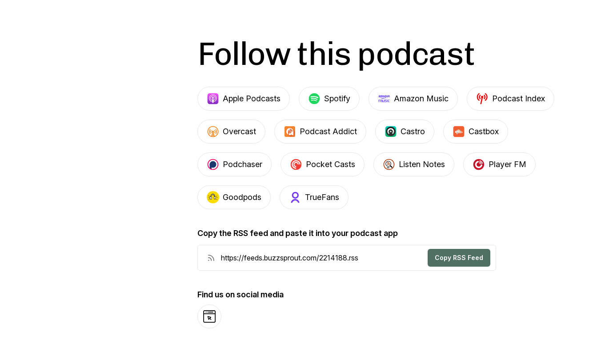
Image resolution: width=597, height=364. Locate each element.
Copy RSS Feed (459, 258)
